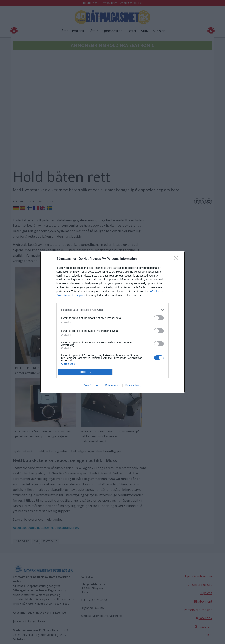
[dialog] (112, 322)
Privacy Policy (134, 385)
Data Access (112, 385)
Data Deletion (91, 385)
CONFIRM (85, 372)
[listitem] (112, 310)
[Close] (177, 259)
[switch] (159, 318)
